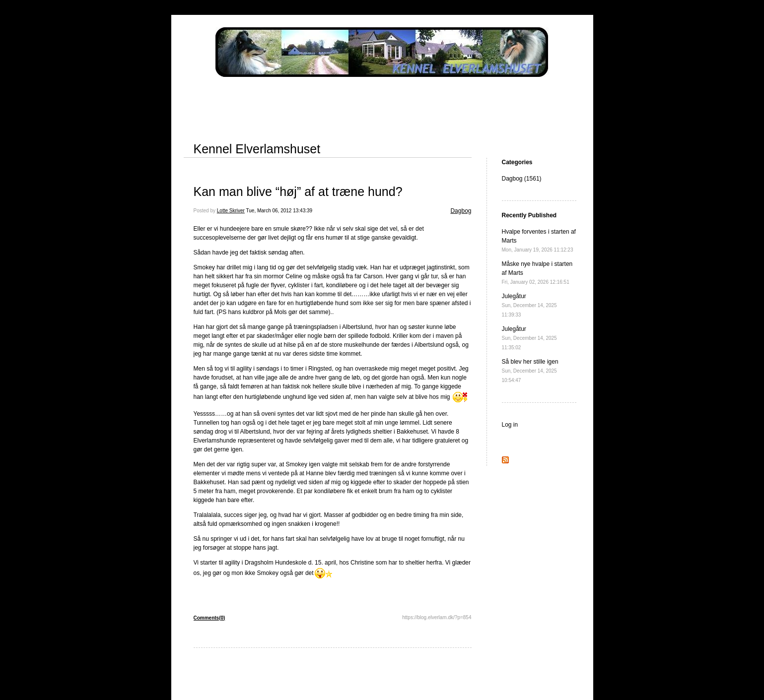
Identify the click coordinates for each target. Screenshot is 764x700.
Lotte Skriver (231, 211)
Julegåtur (529, 305)
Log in (510, 425)
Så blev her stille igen (530, 371)
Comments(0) (209, 618)
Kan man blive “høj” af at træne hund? (298, 191)
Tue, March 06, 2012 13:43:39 (279, 211)
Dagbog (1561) (522, 179)
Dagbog (461, 211)
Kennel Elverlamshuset (257, 149)
